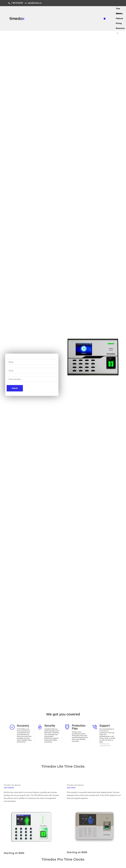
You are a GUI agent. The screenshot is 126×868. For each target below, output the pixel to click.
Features (120, 18)
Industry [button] (119, 14)
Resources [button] (120, 29)
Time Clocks (119, 9)
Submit (15, 388)
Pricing (119, 23)
